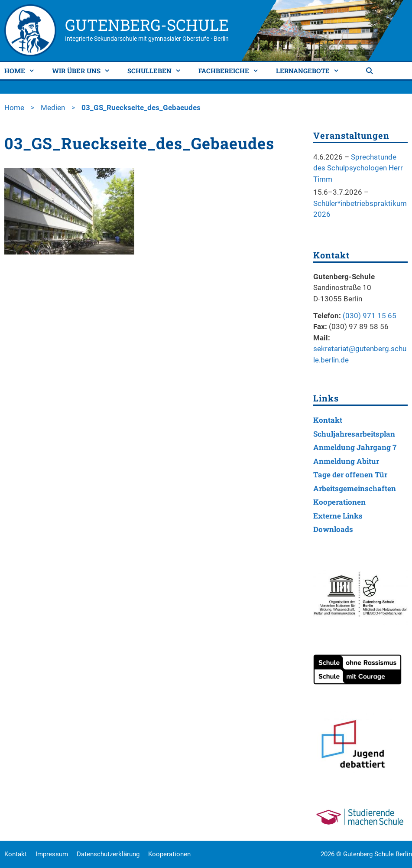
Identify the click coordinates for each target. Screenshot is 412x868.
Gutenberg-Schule (147, 25)
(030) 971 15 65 (370, 316)
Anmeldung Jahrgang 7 (355, 447)
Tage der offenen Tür (350, 475)
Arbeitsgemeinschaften (355, 488)
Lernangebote (311, 71)
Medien (53, 108)
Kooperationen (339, 502)
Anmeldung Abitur (346, 461)
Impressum (52, 854)
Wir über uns (84, 71)
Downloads (333, 529)
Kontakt (328, 420)
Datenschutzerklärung (108, 854)
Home (23, 71)
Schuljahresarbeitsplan (354, 434)
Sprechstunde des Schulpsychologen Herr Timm (358, 168)
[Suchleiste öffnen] (370, 71)
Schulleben (157, 71)
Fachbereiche (232, 71)
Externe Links (338, 516)
